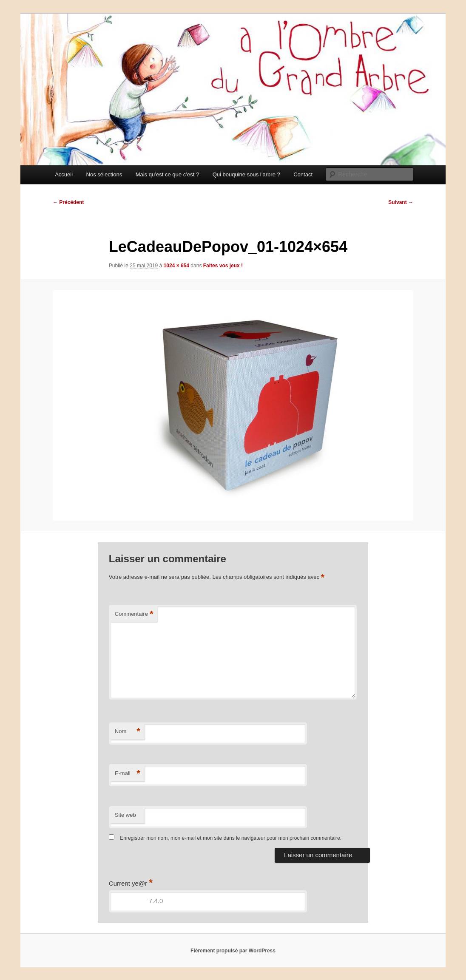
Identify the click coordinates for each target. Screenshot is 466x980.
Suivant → (401, 202)
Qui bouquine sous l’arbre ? (246, 174)
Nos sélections (104, 174)
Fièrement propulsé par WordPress (233, 951)
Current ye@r (131, 883)
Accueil (64, 174)
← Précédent (68, 202)
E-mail (128, 774)
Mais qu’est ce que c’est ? (168, 174)
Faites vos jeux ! (223, 266)
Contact (303, 174)
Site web (125, 815)
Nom (128, 732)
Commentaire (134, 614)
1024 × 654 (176, 266)
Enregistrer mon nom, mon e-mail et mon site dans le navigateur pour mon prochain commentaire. (231, 838)
